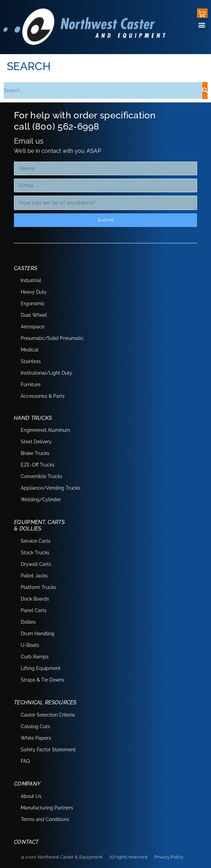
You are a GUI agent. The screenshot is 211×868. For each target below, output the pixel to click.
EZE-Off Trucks (38, 465)
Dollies (28, 622)
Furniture (31, 384)
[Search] (205, 91)
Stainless (31, 361)
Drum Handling (38, 634)
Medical (30, 350)
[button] (202, 25)
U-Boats (30, 645)
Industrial (31, 280)
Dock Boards (35, 599)
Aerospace (33, 327)
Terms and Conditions (45, 819)
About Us (31, 796)
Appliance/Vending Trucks (51, 488)
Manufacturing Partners (47, 808)
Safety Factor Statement (48, 750)
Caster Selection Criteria (48, 715)
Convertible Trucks (42, 476)
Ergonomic (33, 304)
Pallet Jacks (34, 576)
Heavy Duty (34, 292)
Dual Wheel (34, 315)
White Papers (36, 738)
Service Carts (36, 541)
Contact (26, 842)
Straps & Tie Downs (43, 680)
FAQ (25, 761)
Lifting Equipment (41, 668)
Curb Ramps (35, 657)
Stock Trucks (35, 553)
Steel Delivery (36, 442)
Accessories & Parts (43, 396)
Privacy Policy (169, 857)
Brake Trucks (35, 453)
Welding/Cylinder (41, 499)
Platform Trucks (38, 587)
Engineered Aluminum (45, 430)
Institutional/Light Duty (46, 373)
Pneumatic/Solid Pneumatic (52, 338)
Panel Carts (34, 610)
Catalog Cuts (35, 726)
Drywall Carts (36, 564)
